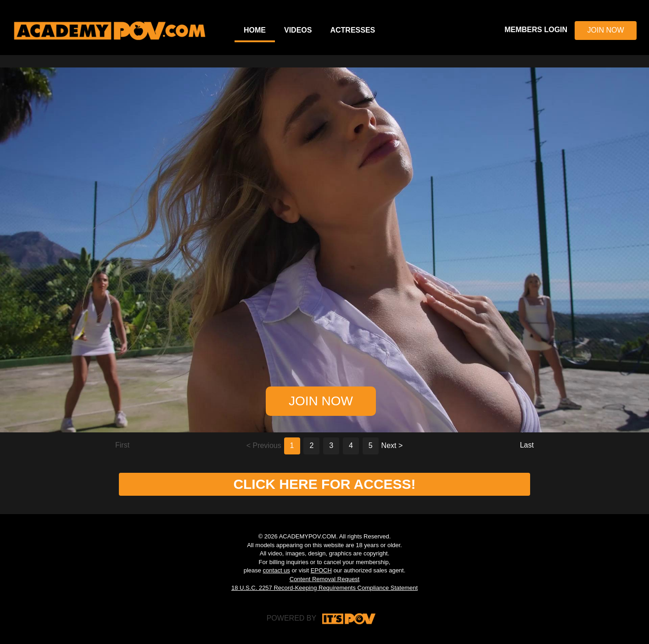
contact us (277, 570)
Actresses (352, 30)
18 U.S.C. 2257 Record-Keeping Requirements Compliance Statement (324, 588)
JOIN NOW (606, 30)
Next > (392, 445)
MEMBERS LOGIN (536, 30)
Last (527, 445)
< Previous (264, 445)
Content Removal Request (324, 579)
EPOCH (321, 570)
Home (255, 30)
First (122, 445)
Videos (298, 30)
